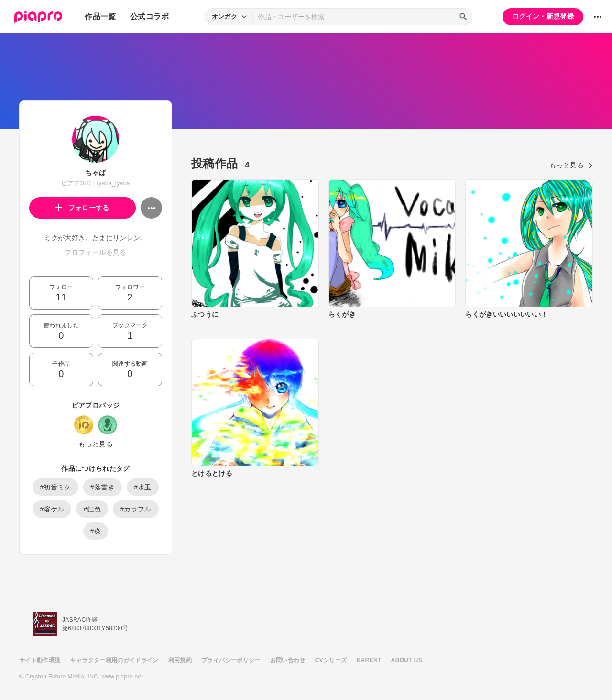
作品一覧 (100, 17)
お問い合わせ (288, 660)
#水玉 (143, 487)
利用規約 (180, 660)
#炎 (96, 531)
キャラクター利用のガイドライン (114, 660)
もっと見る (96, 444)
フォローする (82, 208)
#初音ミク (55, 487)
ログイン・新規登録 (543, 16)
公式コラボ (150, 17)
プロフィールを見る (95, 252)
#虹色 (92, 509)
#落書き (103, 487)
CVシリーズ (331, 660)
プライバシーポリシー (231, 660)
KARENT (369, 660)
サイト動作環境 (40, 660)
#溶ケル (52, 509)
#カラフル (136, 509)
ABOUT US (407, 660)
